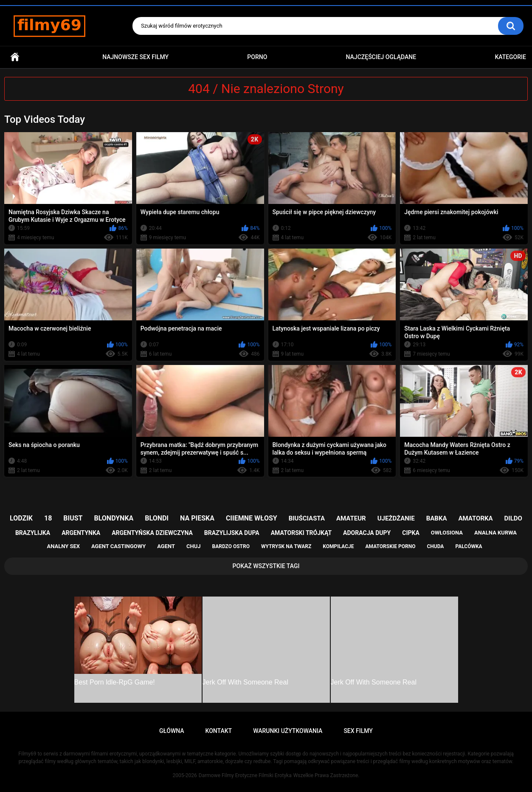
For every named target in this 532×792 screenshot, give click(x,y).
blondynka (114, 518)
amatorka (475, 518)
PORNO (257, 57)
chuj (194, 546)
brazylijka (33, 533)
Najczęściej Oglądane (381, 57)
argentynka (81, 533)
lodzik (21, 518)
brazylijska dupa (232, 533)
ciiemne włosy (252, 518)
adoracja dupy (367, 533)
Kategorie (510, 57)
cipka (411, 533)
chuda (435, 546)
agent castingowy (118, 546)
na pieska (197, 518)
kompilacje (338, 546)
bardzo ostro (231, 546)
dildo (513, 518)
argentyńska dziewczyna (152, 533)
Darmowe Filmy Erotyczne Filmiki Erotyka (245, 775)
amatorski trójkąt (301, 533)
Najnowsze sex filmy (135, 57)
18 (48, 518)
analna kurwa (495, 533)
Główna (15, 57)
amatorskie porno (391, 546)
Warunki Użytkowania (288, 731)
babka (437, 518)
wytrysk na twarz (286, 546)
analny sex (63, 546)
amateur (351, 518)
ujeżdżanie (396, 518)
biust (73, 518)
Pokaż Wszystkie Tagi (266, 566)
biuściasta (307, 518)
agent (166, 546)
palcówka (469, 546)
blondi (157, 518)
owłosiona (447, 533)
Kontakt (219, 731)
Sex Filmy (358, 731)
